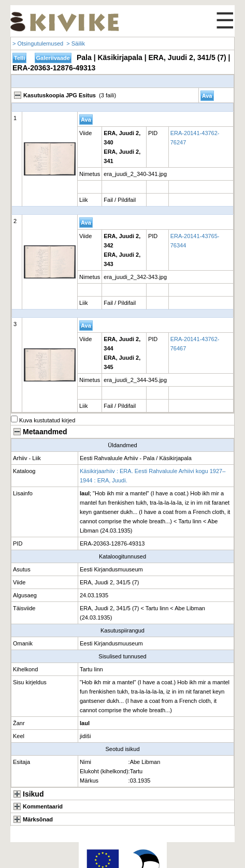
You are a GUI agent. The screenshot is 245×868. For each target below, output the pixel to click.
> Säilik (76, 43)
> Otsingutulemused (38, 43)
